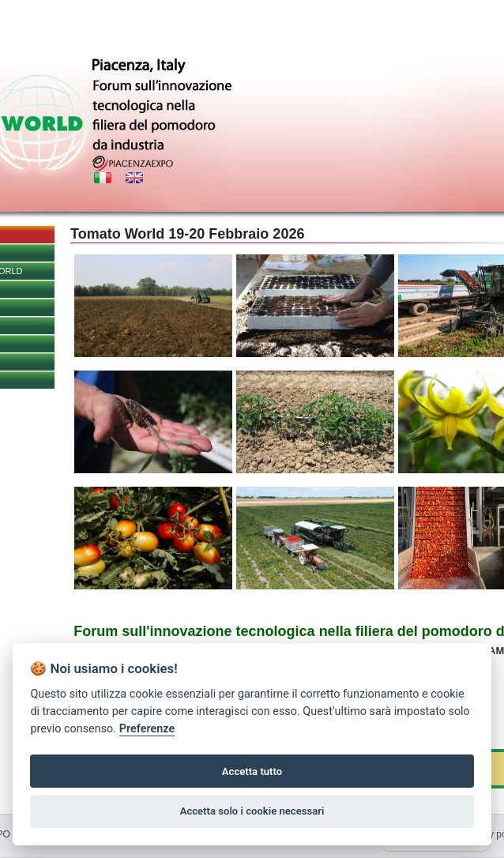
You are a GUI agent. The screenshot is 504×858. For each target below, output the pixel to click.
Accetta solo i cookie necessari (252, 811)
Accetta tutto (252, 771)
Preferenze (147, 729)
